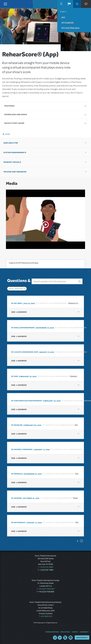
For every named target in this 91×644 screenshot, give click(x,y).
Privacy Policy (65, 632)
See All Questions (16, 289)
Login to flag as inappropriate (53, 303)
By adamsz (17, 498)
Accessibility (84, 632)
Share (8, 134)
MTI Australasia (70, 28)
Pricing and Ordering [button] (15, 172)
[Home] (16, 4)
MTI (63, 18)
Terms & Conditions (52, 632)
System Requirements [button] (15, 153)
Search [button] (77, 4)
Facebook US (60, 638)
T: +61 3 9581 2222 (45, 616)
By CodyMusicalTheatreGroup (27, 401)
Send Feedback (82, 637)
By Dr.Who (17, 303)
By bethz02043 (18, 523)
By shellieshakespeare (23, 328)
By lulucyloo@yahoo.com (25, 352)
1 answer (19, 312)
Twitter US (65, 638)
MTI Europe (68, 23)
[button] (69, 4)
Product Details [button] (12, 162)
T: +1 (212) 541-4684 (45, 567)
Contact (75, 632)
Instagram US (71, 638)
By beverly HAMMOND (22, 449)
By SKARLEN (17, 425)
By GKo (15, 376)
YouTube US (55, 638)
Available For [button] (11, 143)
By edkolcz (17, 474)
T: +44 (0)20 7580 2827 (46, 589)
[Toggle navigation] (5, 4)
